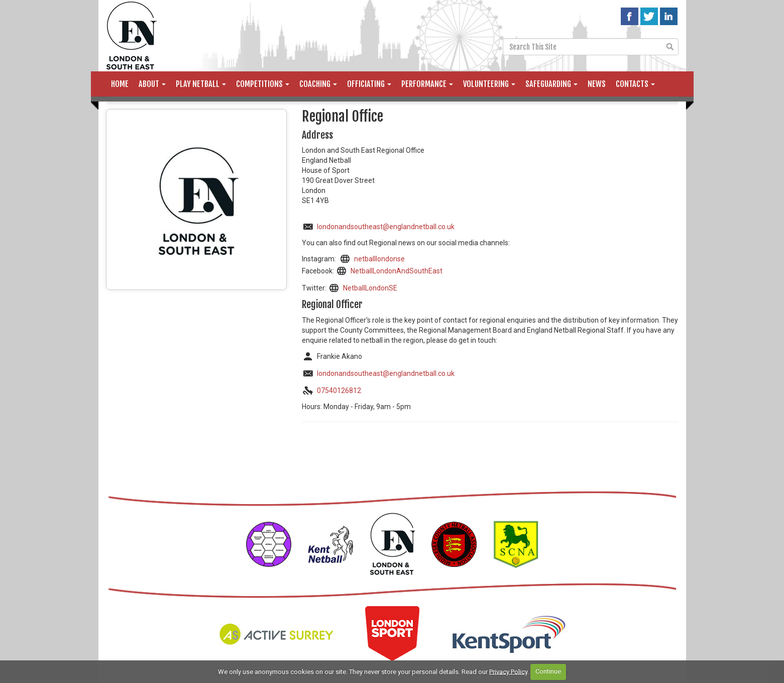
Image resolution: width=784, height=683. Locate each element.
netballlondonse (379, 259)
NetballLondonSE (370, 288)
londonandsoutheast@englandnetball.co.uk (386, 227)
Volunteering (489, 84)
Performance (427, 84)
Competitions (263, 84)
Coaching (318, 84)
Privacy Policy (508, 671)
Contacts (635, 84)
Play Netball (201, 84)
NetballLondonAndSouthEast (397, 271)
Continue (548, 671)
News (597, 84)
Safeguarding (551, 84)
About (152, 84)
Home (120, 84)
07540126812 (339, 391)
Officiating (369, 84)
